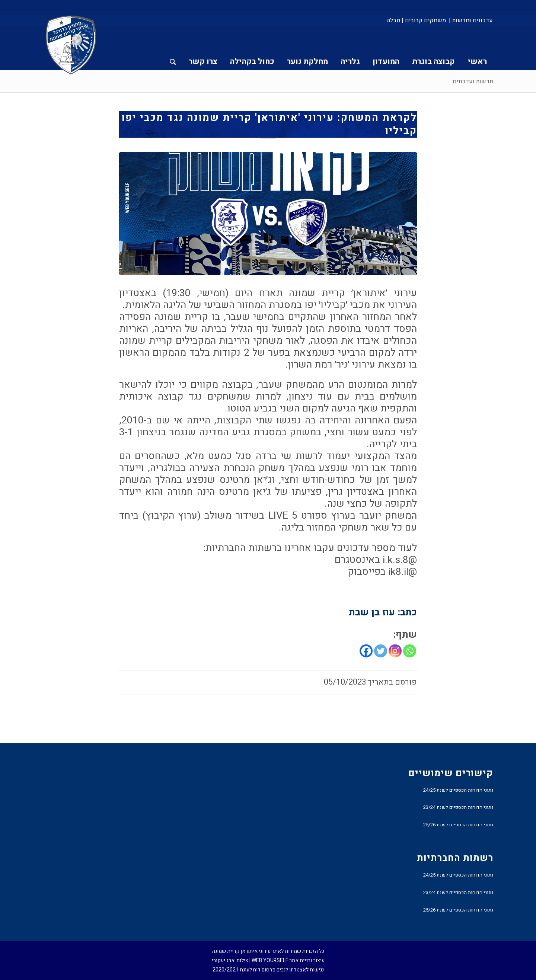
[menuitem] (470, 20)
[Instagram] (395, 651)
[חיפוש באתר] (173, 48)
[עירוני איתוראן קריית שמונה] (71, 45)
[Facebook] (366, 651)
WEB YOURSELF (270, 960)
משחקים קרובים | (424, 20)
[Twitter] (381, 651)
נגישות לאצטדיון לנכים (300, 970)
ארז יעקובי (223, 960)
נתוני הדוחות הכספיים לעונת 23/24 (458, 807)
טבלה (393, 20)
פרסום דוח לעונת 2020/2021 (244, 970)
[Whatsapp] (410, 651)
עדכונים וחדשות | (471, 20)
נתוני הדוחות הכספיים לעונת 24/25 (458, 790)
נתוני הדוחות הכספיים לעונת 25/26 (458, 825)
